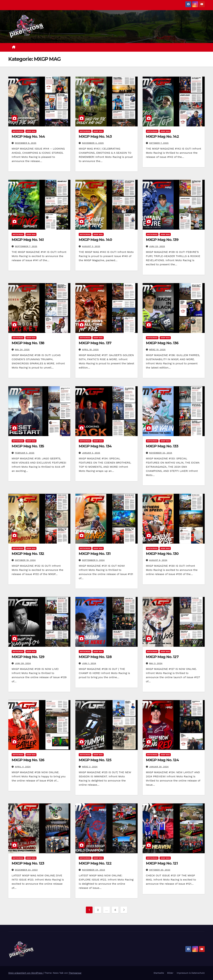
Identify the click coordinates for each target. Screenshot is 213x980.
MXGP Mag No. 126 (28, 760)
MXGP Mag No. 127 (162, 657)
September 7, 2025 (26, 246)
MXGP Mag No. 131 (95, 554)
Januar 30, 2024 (159, 767)
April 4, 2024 (23, 767)
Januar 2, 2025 (91, 453)
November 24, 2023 (94, 870)
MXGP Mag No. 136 (162, 343)
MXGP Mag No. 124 (162, 760)
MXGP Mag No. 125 (95, 760)
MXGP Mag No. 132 (28, 554)
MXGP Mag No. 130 (162, 554)
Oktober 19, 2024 (25, 560)
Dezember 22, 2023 (26, 870)
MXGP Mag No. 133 (162, 446)
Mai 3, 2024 (156, 663)
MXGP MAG (31, 131)
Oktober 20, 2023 (160, 870)
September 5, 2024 (93, 560)
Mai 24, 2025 (22, 350)
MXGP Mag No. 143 (95, 136)
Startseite (159, 973)
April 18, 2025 (90, 350)
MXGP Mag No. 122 (95, 863)
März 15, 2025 (157, 350)
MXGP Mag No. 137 (95, 343)
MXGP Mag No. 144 (28, 136)
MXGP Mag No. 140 (95, 240)
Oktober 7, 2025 (159, 143)
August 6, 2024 (158, 560)
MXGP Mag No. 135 (28, 446)
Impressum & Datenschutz (191, 973)
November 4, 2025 (93, 143)
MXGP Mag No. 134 (95, 446)
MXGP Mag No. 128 (95, 657)
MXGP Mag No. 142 (162, 136)
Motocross (18, 131)
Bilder (170, 973)
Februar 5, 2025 (25, 453)
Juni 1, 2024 (89, 663)
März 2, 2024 (90, 767)
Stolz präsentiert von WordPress (26, 973)
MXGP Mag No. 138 (28, 343)
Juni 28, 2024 (23, 663)
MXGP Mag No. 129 (28, 657)
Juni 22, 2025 (157, 246)
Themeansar (75, 973)
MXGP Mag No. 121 (162, 863)
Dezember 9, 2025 (26, 143)
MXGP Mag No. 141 (28, 240)
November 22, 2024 (161, 453)
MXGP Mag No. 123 (28, 863)
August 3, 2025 (91, 246)
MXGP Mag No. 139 (162, 240)
